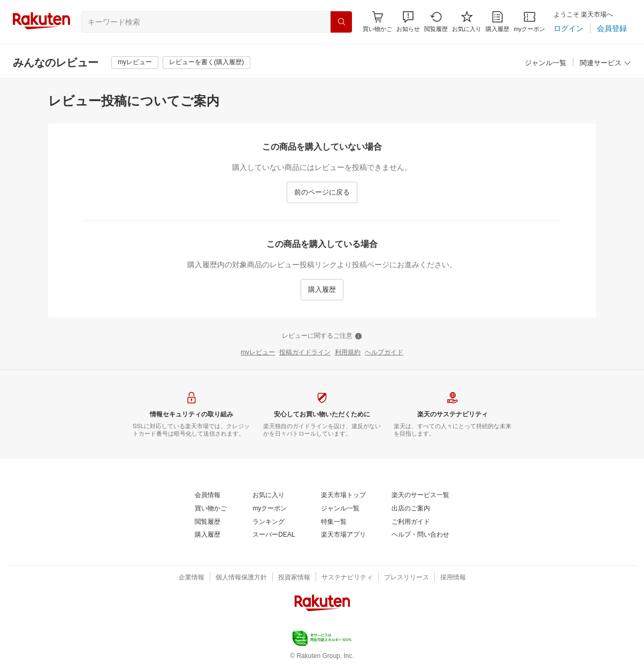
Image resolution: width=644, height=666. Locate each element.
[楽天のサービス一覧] (420, 495)
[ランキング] (269, 522)
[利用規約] (348, 353)
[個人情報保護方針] (241, 578)
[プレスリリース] (407, 578)
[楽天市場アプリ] (343, 535)
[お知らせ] (408, 22)
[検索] (341, 22)
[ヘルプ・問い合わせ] (420, 535)
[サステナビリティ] (347, 578)
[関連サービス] (605, 63)
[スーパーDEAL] (274, 535)
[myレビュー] (135, 63)
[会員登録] (612, 28)
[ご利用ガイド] (411, 522)
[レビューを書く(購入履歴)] (206, 63)
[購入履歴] (497, 22)
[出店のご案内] (411, 509)
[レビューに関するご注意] (322, 336)
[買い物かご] (211, 509)
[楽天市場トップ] (343, 495)
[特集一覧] (334, 522)
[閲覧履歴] (436, 22)
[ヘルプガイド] (384, 353)
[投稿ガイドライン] (305, 353)
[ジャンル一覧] (546, 63)
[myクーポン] (529, 22)
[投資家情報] (294, 578)
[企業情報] (191, 578)
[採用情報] (453, 578)
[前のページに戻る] (322, 192)
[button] (408, 22)
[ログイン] (569, 28)
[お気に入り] (467, 22)
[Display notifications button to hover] (377, 22)
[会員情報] (208, 495)
